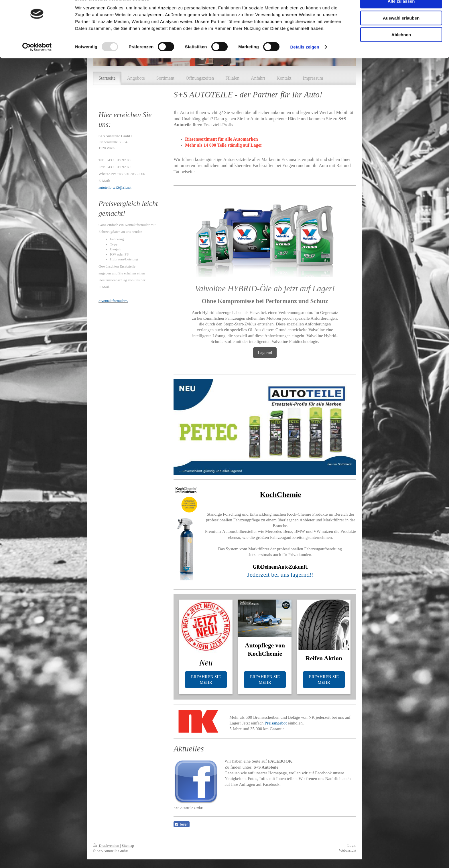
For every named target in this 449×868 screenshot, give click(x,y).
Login (352, 845)
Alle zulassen (401, 14)
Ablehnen (401, 48)
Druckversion (106, 846)
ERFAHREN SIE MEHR (206, 680)
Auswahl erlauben (401, 31)
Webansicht (348, 850)
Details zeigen (305, 60)
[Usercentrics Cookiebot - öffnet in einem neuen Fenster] (37, 60)
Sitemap (128, 846)
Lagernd (265, 353)
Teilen (181, 824)
